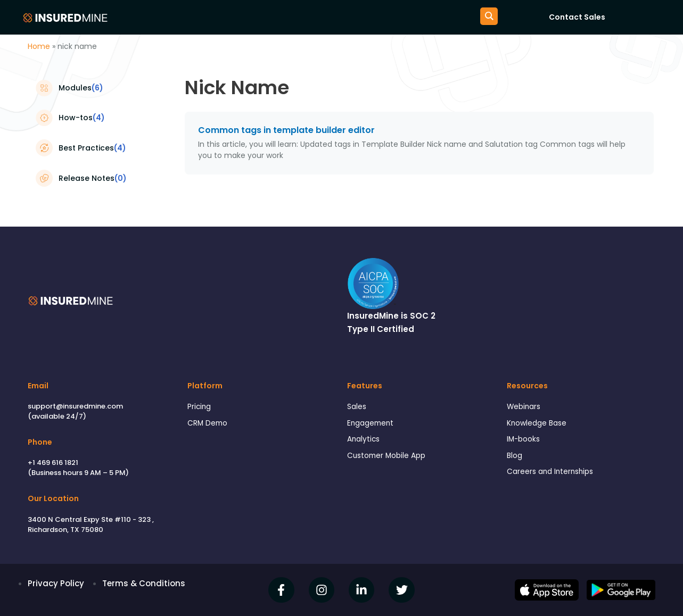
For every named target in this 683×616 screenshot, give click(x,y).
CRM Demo (209, 425)
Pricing (200, 407)
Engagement (373, 425)
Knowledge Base (540, 425)
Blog (515, 459)
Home (39, 46)
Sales (358, 407)
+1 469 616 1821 (53, 463)
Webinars (525, 407)
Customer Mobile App (390, 459)
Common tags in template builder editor (286, 130)
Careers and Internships (554, 477)
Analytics (365, 442)
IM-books (525, 442)
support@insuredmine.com (75, 406)
